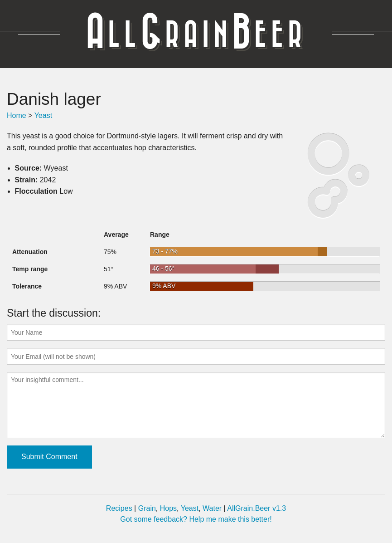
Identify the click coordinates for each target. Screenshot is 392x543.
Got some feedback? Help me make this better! (196, 519)
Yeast (43, 115)
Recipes (119, 508)
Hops (168, 508)
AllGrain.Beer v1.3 (256, 508)
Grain (147, 508)
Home (17, 115)
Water (212, 508)
